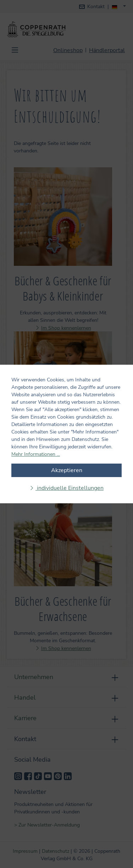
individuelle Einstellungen (70, 488)
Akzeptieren (67, 470)
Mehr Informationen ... (36, 454)
